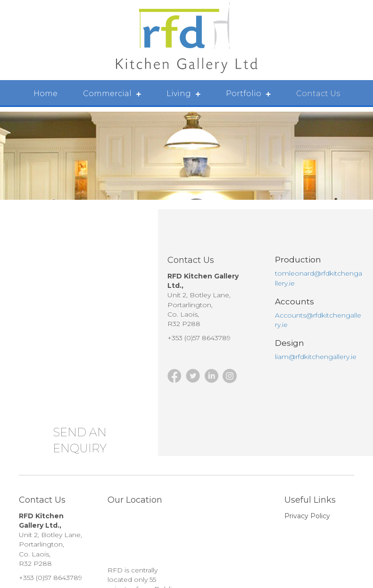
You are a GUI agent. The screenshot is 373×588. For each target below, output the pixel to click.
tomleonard (294, 273)
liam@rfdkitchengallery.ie (316, 357)
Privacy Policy (307, 516)
